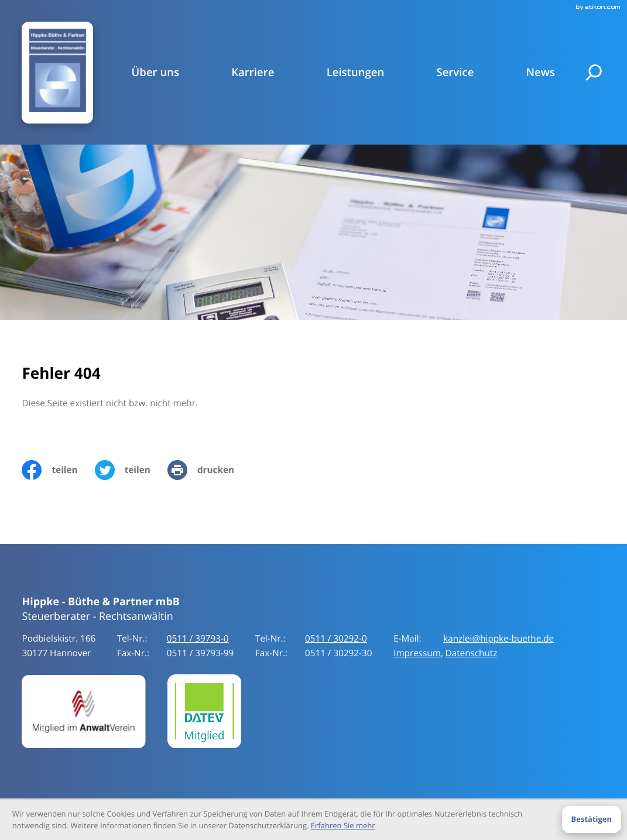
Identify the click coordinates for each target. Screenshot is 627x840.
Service (455, 73)
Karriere (253, 73)
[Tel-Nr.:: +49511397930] (198, 640)
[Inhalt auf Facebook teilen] (58, 471)
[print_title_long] (209, 471)
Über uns (155, 73)
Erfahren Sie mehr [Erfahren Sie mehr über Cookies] (343, 825)
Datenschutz (472, 654)
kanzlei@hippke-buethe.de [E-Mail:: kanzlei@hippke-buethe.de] (498, 640)
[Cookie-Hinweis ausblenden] (592, 820)
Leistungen (356, 73)
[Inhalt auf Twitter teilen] (131, 471)
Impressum (417, 654)
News (541, 73)
